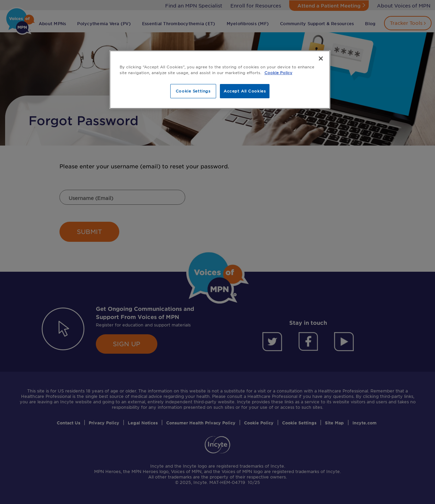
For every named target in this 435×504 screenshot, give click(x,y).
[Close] (321, 58)
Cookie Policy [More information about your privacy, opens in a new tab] (278, 72)
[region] (220, 80)
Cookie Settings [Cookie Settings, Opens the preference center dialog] (193, 91)
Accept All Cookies (245, 91)
